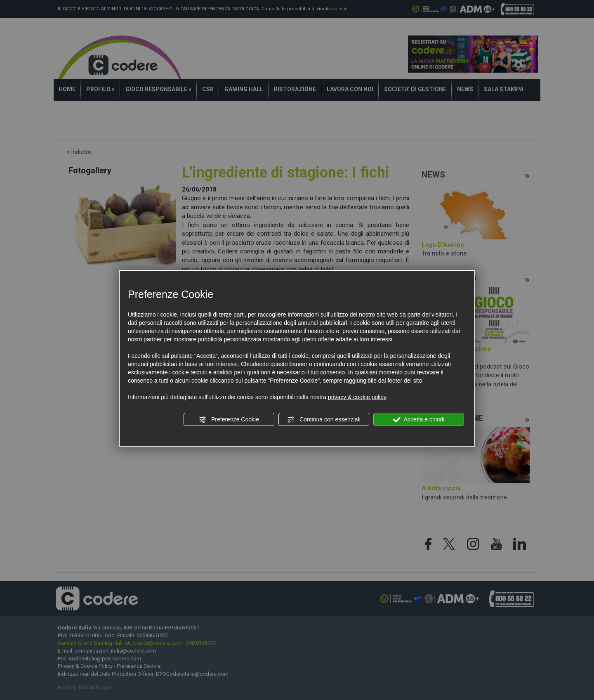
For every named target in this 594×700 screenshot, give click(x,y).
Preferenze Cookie (229, 420)
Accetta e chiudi (419, 420)
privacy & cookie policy (357, 397)
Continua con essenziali (324, 420)
